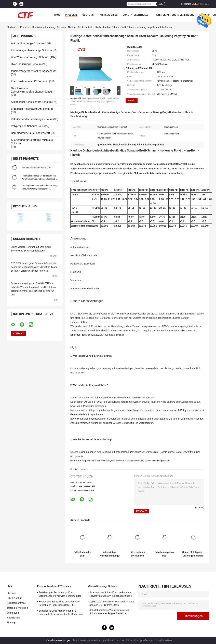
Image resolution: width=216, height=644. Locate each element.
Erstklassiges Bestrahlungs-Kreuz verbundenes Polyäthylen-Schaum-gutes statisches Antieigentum (60, 595)
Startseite (12, 27)
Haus (57, 15)
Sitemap (11, 623)
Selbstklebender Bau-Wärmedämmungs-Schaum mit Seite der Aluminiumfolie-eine (82, 554)
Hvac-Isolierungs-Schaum (26, 64)
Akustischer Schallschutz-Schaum (31, 102)
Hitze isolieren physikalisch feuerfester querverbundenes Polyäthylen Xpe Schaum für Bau (137, 554)
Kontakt (132, 100)
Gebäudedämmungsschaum (157, 461)
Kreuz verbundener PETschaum (30, 81)
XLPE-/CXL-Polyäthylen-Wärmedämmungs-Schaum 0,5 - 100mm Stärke (112, 603)
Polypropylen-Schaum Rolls (27, 126)
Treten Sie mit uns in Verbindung (174, 15)
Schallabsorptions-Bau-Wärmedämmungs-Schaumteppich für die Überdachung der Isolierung (165, 554)
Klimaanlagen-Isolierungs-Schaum (31, 50)
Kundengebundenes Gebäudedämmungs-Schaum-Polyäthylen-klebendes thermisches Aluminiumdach (40, 189)
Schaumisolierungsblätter (99, 461)
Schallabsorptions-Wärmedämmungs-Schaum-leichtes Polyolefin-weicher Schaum (110, 612)
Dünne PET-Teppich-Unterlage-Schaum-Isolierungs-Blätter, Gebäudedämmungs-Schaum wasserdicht (193, 554)
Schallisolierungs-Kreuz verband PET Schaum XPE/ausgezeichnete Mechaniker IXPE (61, 613)
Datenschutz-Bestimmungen (58, 640)
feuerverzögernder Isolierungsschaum (34, 71)
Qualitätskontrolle (136, 15)
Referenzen (186, 4)
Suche (161, 4)
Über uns (88, 15)
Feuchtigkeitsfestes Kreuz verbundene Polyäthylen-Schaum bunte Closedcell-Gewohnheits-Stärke (39, 179)
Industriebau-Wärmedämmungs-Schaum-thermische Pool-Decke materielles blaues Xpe (110, 554)
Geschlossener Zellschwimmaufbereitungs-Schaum (33, 90)
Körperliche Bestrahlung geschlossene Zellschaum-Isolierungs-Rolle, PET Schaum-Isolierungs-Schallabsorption (59, 604)
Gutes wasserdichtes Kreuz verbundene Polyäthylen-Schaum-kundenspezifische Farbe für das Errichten (111, 595)
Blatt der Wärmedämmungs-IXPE (36, 168)
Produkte (71, 15)
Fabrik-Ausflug (108, 15)
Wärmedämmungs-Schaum (27, 43)
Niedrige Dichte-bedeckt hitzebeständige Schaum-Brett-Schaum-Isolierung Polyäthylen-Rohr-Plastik (94, 102)
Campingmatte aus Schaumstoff (30, 133)
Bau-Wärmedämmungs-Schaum (49, 27)
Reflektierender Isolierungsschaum (32, 119)
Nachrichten (13, 618)
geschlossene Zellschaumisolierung (127, 461)
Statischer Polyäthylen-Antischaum (32, 109)
